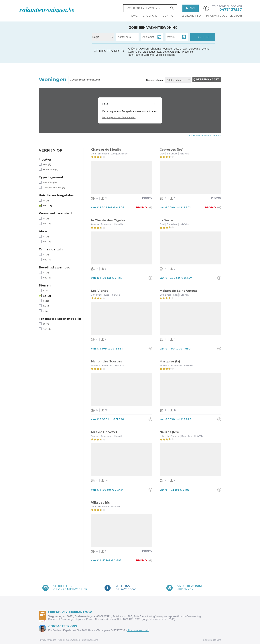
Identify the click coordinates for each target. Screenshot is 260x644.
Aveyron (144, 49)
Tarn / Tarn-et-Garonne (63, 56)
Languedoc (67, 59)
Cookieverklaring (90, 640)
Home (134, 16)
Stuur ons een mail (138, 630)
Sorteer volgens (154, 80)
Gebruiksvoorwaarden (69, 640)
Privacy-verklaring (47, 640)
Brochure (150, 16)
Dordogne (194, 49)
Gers (57, 54)
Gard (70, 55)
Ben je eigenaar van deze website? (119, 117)
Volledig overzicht (165, 55)
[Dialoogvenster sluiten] (155, 104)
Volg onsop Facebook (126, 588)
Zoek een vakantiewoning (153, 28)
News (191, 8)
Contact (169, 16)
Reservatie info (190, 16)
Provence (187, 52)
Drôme (206, 49)
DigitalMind (216, 640)
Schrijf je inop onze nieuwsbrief (70, 588)
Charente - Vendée (52, 45)
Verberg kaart (208, 79)
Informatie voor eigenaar (224, 16)
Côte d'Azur (80, 57)
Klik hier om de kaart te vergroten (205, 136)
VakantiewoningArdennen (190, 588)
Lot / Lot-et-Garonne (169, 52)
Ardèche (71, 51)
